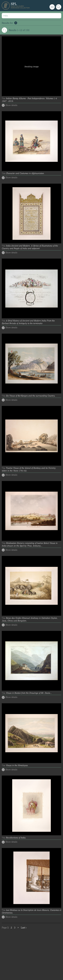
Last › (24, 927)
